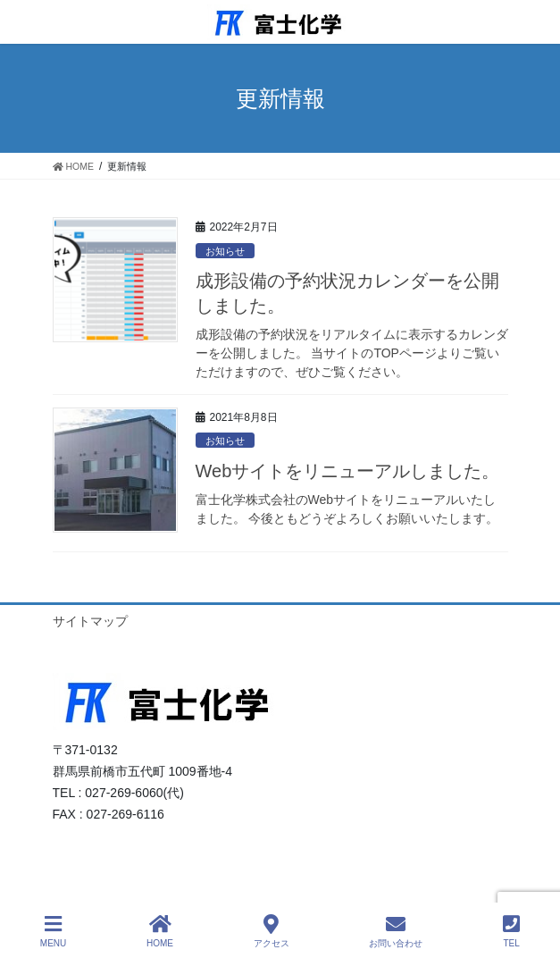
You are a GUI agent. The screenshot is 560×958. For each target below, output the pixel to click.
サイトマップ (90, 621)
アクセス (272, 931)
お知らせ (225, 251)
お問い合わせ (396, 931)
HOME (160, 931)
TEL (511, 931)
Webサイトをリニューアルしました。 (348, 471)
